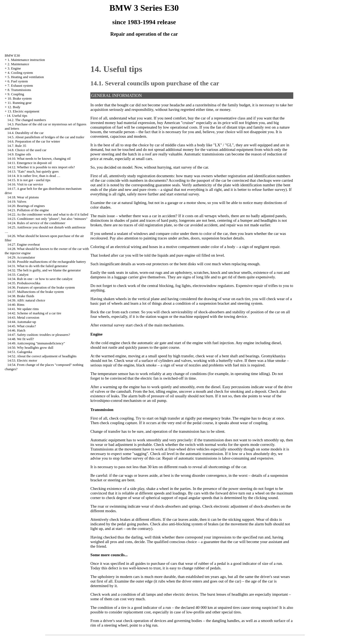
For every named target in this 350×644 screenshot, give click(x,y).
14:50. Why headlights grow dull (30, 348)
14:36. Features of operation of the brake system (41, 287)
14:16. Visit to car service (25, 184)
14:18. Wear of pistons (23, 197)
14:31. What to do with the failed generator (37, 266)
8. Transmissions (19, 90)
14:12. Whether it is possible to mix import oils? (41, 167)
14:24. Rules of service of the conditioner (36, 223)
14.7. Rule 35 (17, 146)
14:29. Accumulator (21, 257)
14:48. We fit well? (21, 339)
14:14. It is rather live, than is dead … (34, 176)
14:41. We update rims (23, 309)
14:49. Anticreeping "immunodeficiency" (36, 343)
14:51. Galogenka (20, 352)
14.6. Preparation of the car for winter (34, 141)
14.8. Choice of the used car (27, 150)
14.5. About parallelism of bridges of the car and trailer (46, 137)
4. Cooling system (20, 73)
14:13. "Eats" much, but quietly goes (33, 171)
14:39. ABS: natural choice (26, 300)
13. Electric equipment (23, 111)
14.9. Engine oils (19, 154)
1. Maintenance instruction (26, 60)
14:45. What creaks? (22, 326)
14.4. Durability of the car (25, 133)
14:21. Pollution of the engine (28, 210)
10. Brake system (20, 98)
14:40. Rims (16, 305)
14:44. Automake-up (22, 322)
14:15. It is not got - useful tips (29, 180)
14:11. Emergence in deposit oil (29, 163)
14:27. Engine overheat (24, 244)
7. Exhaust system (20, 85)
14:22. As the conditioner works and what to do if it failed (48, 214)
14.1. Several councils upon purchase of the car (155, 83)
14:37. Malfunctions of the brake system (35, 292)
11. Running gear (19, 103)
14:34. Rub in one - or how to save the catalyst (40, 279)
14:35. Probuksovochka (24, 283)
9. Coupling (16, 94)
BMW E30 (12, 55)
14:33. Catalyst (18, 274)
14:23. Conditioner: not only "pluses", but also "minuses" (47, 219)
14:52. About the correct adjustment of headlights (42, 356)
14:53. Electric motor (22, 360)
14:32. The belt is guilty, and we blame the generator (44, 270)
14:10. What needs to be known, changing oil (39, 159)
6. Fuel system (18, 81)
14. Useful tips (17, 116)
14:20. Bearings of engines (26, 206)
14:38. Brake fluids (21, 296)
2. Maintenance (18, 64)
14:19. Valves (17, 201)
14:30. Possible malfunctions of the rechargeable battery (47, 262)
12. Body (14, 107)
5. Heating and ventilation (26, 77)
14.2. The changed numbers (27, 120)
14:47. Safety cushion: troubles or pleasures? (39, 335)
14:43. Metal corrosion (23, 317)
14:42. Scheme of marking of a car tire (34, 313)
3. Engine (14, 68)
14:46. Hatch (16, 330)
